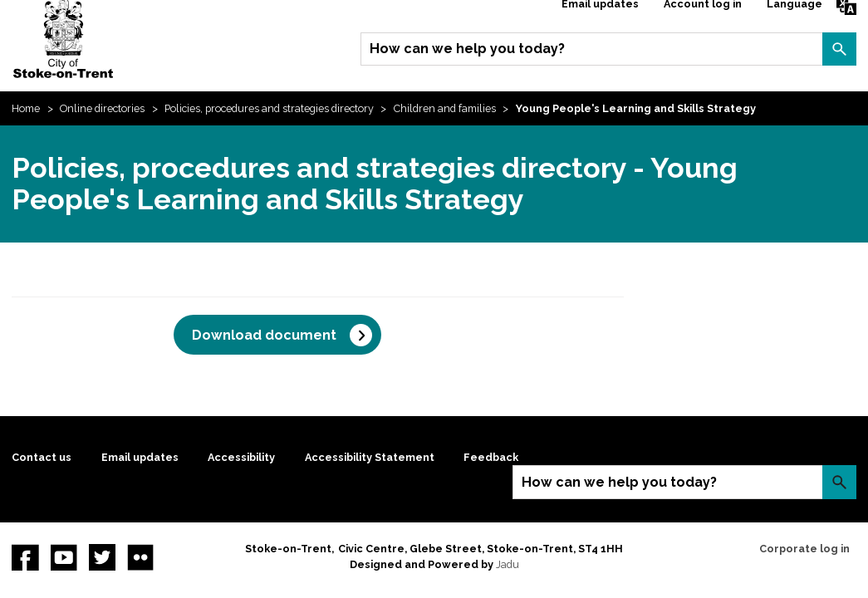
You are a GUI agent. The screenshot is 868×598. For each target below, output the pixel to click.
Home (26, 108)
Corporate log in (804, 549)
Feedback (491, 457)
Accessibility (241, 457)
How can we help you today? (467, 49)
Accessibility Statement (370, 457)
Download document (264, 335)
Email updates (140, 457)
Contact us (42, 457)
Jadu (508, 564)
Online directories (102, 108)
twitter (102, 557)
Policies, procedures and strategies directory (269, 108)
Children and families (445, 108)
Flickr (140, 557)
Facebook (25, 557)
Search (839, 49)
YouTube (64, 557)
